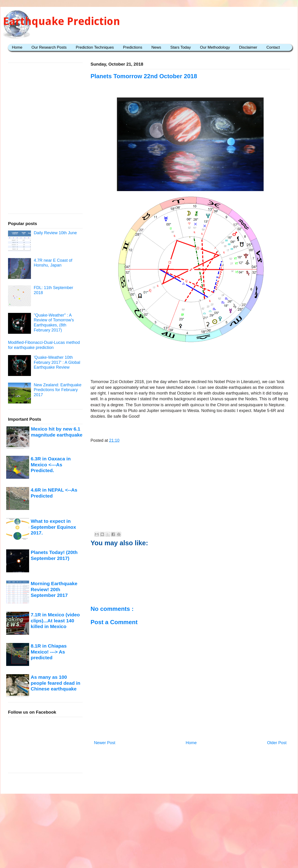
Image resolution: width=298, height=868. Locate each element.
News (156, 47)
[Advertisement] (190, 359)
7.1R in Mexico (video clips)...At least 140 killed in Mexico (55, 620)
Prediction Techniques (95, 47)
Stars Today (181, 47)
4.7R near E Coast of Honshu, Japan (53, 263)
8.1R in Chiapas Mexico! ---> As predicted (49, 652)
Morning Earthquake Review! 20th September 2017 (54, 589)
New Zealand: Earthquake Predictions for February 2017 (58, 390)
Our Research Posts (49, 47)
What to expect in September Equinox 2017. (53, 527)
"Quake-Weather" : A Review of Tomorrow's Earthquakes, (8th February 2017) (54, 323)
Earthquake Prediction (62, 21)
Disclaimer (248, 47)
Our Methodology (215, 47)
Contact (273, 47)
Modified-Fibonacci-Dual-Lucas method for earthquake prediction (44, 345)
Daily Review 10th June (55, 233)
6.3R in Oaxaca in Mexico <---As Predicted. (51, 465)
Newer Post (105, 743)
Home (17, 47)
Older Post (277, 743)
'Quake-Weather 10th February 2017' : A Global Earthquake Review (57, 362)
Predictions (132, 47)
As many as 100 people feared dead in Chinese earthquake (55, 683)
